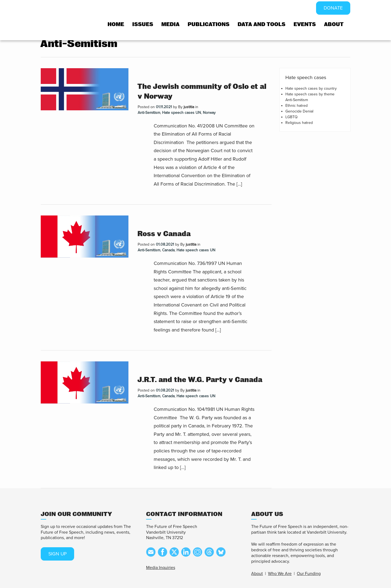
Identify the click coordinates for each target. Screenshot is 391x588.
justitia (189, 107)
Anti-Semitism (149, 113)
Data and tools (261, 24)
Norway (209, 113)
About (334, 24)
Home (116, 24)
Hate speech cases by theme (310, 94)
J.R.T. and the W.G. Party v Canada (200, 380)
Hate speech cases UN (182, 113)
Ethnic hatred (297, 106)
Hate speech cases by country (311, 88)
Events (305, 24)
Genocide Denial (299, 111)
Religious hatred (299, 123)
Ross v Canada (164, 234)
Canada (168, 250)
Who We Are (280, 574)
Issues (143, 24)
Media (170, 24)
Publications (209, 24)
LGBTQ (291, 117)
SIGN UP (58, 554)
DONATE (333, 8)
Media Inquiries (161, 568)
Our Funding (309, 574)
